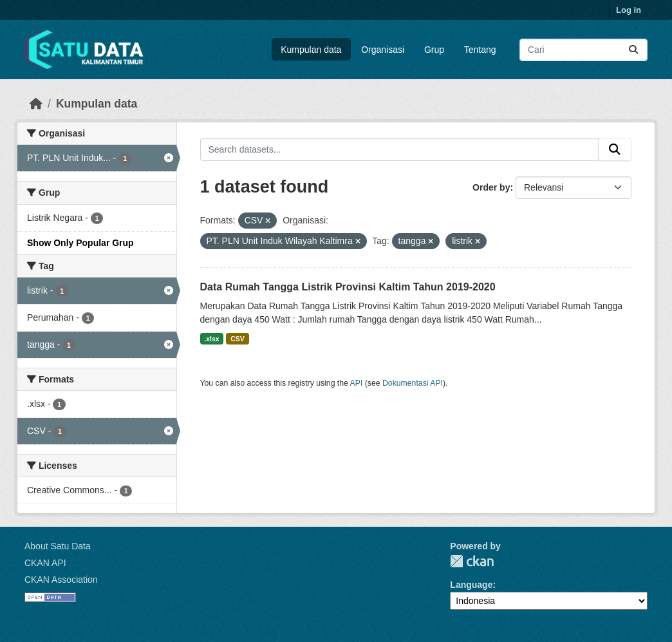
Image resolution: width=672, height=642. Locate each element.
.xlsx (211, 339)
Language (471, 585)
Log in (629, 10)
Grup (434, 50)
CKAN (472, 561)
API (357, 383)
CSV (238, 339)
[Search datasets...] (583, 50)
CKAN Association (61, 580)
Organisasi (383, 50)
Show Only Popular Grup (80, 243)
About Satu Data (58, 546)
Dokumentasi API (413, 383)
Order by (491, 187)
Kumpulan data (311, 50)
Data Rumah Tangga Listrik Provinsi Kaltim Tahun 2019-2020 (348, 287)
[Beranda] (36, 104)
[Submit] (633, 50)
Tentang (480, 50)
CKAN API (45, 563)
